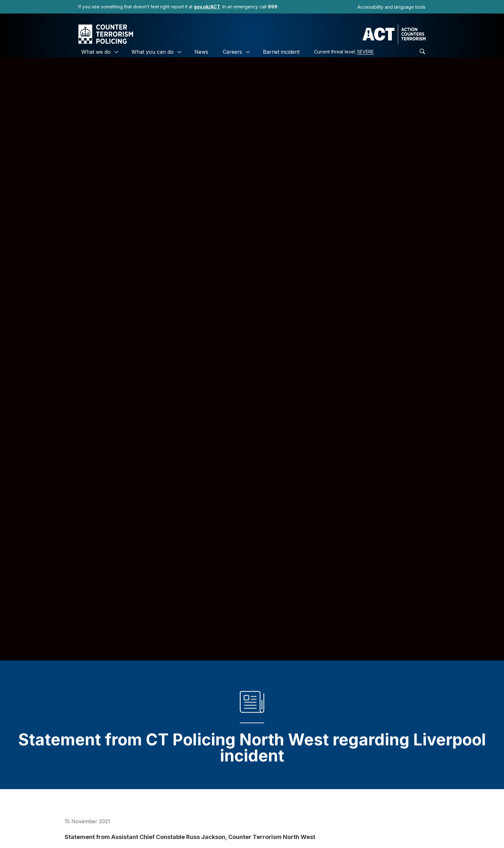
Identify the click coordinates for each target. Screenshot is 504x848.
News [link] (201, 52)
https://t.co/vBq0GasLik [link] (377, 757)
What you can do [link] (153, 52)
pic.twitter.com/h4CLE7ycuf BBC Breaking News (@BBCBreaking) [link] (154, 765)
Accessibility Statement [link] (236, 828)
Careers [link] (232, 52)
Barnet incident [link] (281, 52)
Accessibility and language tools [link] (392, 7)
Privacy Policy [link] (176, 828)
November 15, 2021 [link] (259, 765)
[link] (207, 7)
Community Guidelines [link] (306, 828)
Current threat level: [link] (344, 52)
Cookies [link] (135, 828)
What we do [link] (96, 52)
